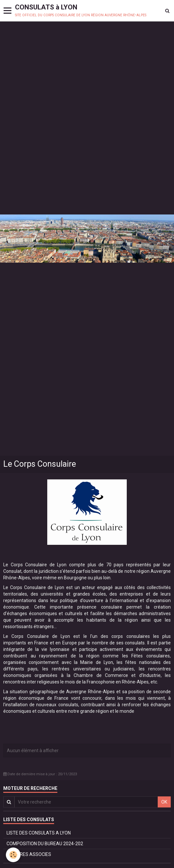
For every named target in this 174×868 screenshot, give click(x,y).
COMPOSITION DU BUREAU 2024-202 (45, 844)
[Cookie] (13, 855)
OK (164, 802)
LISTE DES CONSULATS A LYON (39, 833)
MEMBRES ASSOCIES (29, 854)
